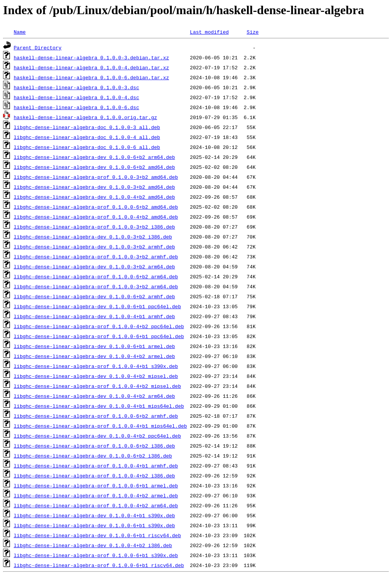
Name (20, 32)
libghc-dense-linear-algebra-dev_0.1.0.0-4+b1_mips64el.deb (99, 406)
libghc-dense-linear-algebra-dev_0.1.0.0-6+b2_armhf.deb (94, 296)
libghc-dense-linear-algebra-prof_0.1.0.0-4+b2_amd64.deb (96, 217)
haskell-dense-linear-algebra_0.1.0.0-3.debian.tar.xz (91, 57)
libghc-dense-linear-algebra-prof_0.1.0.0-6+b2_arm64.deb (96, 276)
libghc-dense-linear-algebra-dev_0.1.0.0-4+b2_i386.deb (93, 545)
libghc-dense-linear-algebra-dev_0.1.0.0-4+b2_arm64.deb (94, 396)
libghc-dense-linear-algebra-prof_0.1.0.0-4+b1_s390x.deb (96, 366)
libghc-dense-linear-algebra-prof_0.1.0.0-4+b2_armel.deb (96, 495)
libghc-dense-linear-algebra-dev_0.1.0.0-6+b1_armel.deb (94, 346)
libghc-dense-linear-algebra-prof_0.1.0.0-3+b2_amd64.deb (96, 177)
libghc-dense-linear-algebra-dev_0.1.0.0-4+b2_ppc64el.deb (97, 436)
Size (252, 32)
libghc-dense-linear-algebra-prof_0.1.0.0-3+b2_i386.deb (94, 227)
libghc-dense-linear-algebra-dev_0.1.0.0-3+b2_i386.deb (93, 237)
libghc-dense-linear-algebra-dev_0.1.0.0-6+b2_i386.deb (93, 456)
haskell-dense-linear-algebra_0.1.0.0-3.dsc (77, 87)
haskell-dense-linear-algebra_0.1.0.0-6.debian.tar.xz (91, 77)
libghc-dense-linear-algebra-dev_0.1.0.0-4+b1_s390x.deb (94, 515)
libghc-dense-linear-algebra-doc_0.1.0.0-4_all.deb (87, 137)
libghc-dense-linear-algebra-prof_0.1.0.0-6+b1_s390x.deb (96, 555)
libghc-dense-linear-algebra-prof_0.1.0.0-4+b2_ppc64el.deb (99, 326)
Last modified (209, 32)
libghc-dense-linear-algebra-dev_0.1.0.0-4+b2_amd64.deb (94, 197)
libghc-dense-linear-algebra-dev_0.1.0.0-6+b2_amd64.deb (94, 167)
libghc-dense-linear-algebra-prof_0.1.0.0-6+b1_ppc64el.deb (99, 336)
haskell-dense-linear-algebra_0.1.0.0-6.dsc (77, 107)
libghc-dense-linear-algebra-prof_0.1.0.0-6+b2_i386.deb (94, 446)
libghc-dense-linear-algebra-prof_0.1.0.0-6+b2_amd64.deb (96, 207)
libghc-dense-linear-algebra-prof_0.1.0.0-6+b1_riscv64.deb (99, 565)
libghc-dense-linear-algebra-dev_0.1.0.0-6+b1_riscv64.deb (97, 535)
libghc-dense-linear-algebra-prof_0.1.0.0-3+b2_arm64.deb (96, 286)
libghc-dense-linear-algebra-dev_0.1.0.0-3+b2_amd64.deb (94, 187)
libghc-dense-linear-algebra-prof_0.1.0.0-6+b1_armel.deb (96, 485)
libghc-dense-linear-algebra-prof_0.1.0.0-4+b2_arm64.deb (96, 505)
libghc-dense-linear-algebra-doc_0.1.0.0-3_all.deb (87, 127)
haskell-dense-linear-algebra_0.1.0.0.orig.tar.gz (85, 117)
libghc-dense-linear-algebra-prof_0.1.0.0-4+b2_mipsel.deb (97, 386)
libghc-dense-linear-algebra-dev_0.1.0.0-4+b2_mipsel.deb (96, 376)
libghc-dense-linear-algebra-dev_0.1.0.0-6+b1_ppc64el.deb (97, 306)
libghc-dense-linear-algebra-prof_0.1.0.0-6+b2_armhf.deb (96, 416)
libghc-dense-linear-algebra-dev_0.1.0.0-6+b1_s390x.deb (94, 525)
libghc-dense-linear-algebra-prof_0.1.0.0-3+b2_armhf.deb (96, 257)
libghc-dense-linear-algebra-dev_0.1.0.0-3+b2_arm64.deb (94, 266)
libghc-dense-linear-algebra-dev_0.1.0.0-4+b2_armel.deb (94, 356)
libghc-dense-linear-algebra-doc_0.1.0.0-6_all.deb (87, 147)
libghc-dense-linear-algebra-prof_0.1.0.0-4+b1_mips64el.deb (100, 426)
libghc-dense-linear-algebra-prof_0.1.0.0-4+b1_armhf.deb (96, 466)
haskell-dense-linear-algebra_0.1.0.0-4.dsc (77, 97)
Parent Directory (38, 47)
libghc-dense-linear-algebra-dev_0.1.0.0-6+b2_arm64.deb (94, 157)
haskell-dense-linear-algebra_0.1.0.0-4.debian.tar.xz (91, 67)
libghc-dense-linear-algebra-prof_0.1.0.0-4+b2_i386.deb (94, 476)
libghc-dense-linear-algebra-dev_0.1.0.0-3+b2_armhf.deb (94, 247)
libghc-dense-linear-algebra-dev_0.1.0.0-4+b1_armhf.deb (94, 316)
